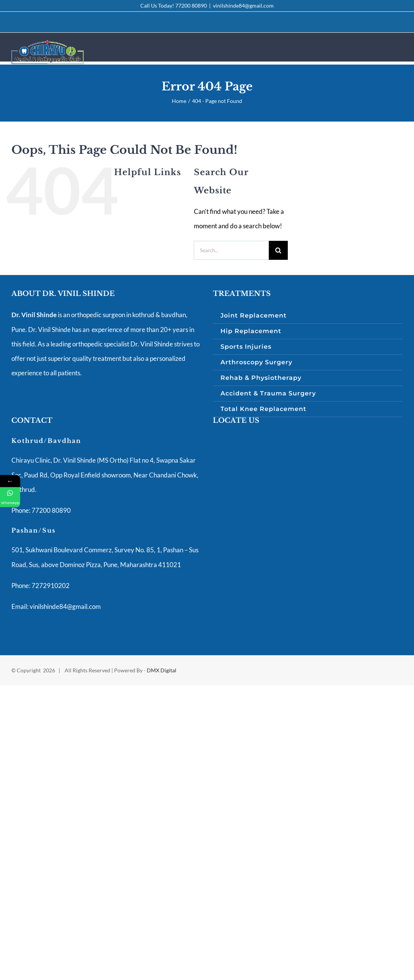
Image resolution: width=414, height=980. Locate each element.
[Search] (278, 250)
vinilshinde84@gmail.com (243, 6)
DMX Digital (162, 670)
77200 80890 (191, 6)
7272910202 (50, 586)
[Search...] (231, 250)
